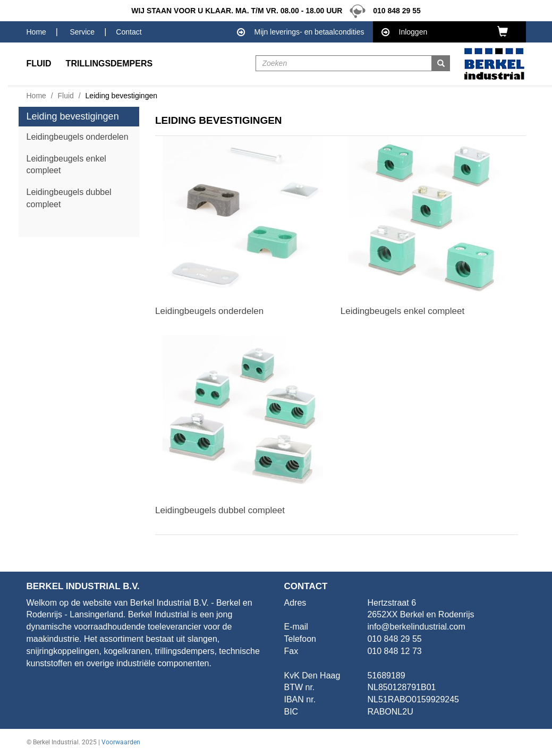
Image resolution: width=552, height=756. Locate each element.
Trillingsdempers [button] (109, 63)
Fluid (66, 96)
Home (36, 32)
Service (82, 32)
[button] (507, 31)
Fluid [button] (39, 63)
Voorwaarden (121, 742)
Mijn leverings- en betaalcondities (301, 32)
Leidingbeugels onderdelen (78, 137)
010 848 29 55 (382, 11)
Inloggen (405, 32)
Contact (129, 32)
